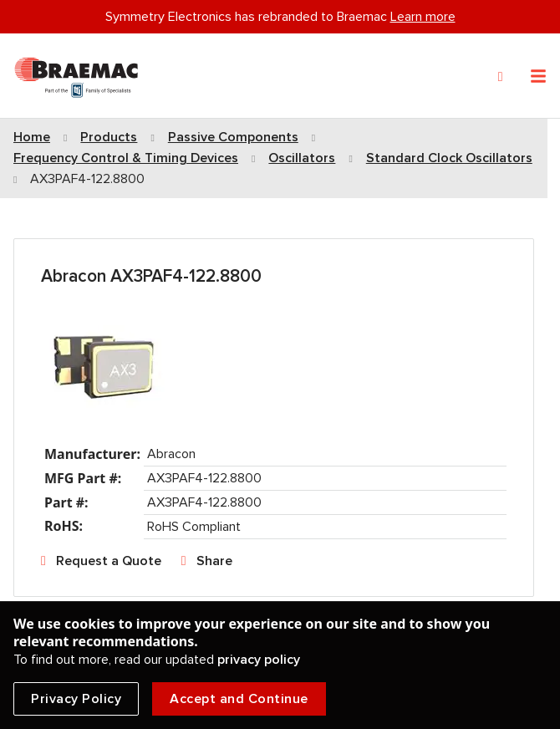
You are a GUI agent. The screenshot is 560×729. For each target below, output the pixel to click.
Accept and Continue (239, 699)
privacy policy (259, 660)
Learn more (423, 17)
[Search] (501, 77)
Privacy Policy (76, 699)
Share (214, 561)
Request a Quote (109, 561)
